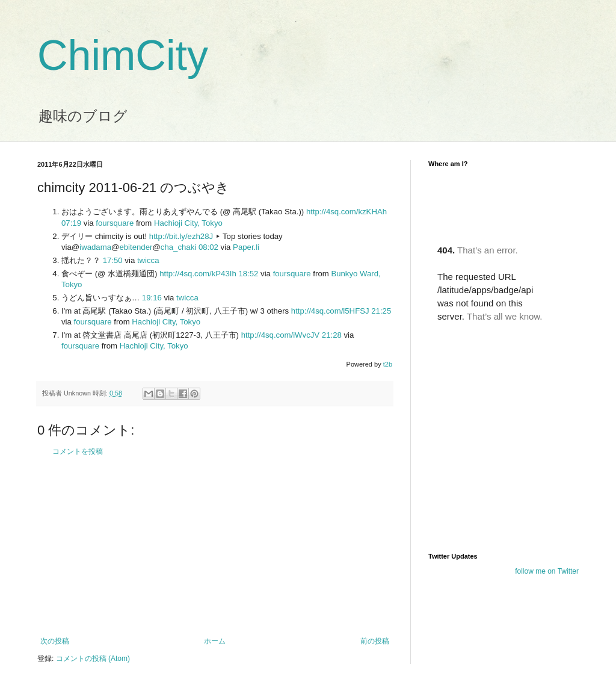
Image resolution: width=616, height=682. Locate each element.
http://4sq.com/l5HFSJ (330, 311)
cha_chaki (178, 247)
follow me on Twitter (547, 571)
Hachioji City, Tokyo (188, 223)
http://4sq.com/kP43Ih (198, 274)
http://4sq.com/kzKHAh (346, 212)
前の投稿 (375, 641)
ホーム (215, 641)
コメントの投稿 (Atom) (93, 659)
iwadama (95, 247)
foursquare (115, 223)
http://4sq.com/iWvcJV (280, 335)
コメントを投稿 (78, 451)
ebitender (136, 247)
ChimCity (123, 55)
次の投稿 (55, 641)
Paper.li (246, 247)
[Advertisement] (215, 547)
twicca (148, 260)
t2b (388, 364)
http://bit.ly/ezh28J (181, 236)
